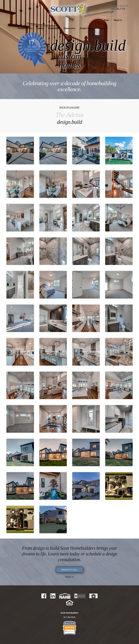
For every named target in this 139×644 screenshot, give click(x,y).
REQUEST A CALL (69, 570)
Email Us (69, 577)
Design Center (108, 20)
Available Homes (47, 20)
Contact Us (124, 20)
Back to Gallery (69, 107)
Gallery (63, 20)
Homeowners (92, 20)
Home (20, 20)
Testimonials (76, 20)
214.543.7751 (118, 9)
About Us (31, 20)
